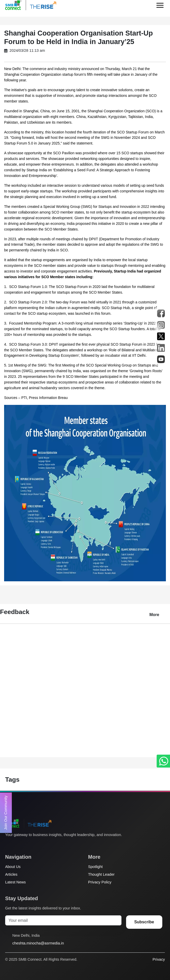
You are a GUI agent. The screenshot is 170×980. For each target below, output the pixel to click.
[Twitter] (8, 845)
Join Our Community (6, 813)
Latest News (15, 882)
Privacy (159, 959)
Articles (11, 874)
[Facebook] (18, 845)
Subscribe (144, 922)
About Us (13, 867)
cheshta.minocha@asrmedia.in (38, 943)
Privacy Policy (100, 882)
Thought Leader (101, 874)
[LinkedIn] (37, 845)
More (154, 615)
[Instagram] (27, 845)
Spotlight (95, 867)
